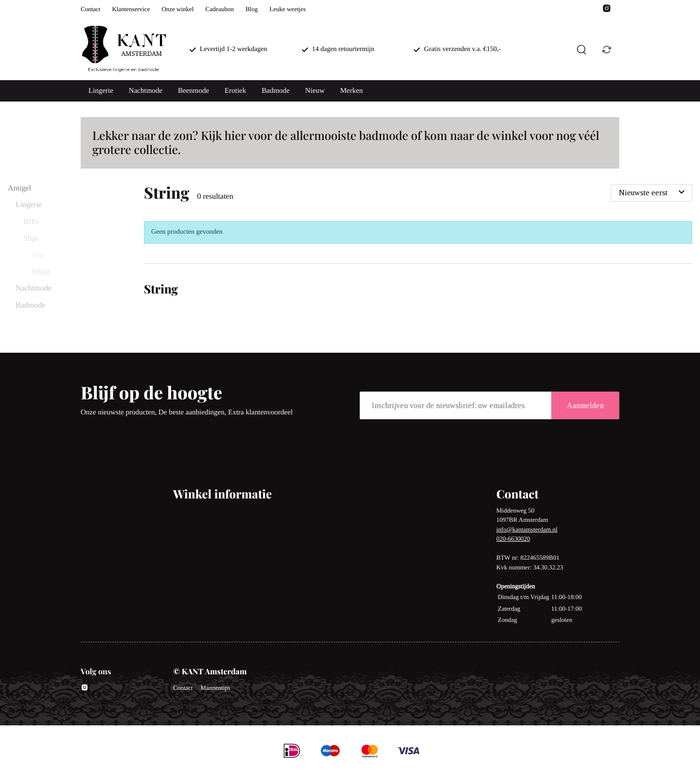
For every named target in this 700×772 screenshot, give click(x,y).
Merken (352, 91)
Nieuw (315, 91)
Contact (90, 9)
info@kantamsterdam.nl (527, 529)
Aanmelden (585, 405)
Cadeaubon (219, 9)
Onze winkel (177, 9)
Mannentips (215, 688)
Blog (252, 9)
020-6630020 (513, 539)
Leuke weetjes (288, 9)
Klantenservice (131, 9)
